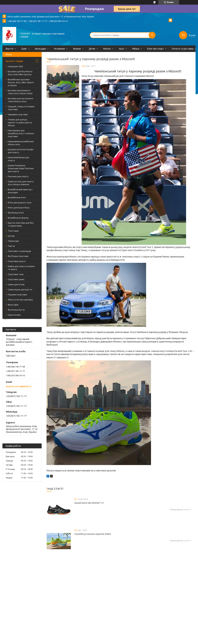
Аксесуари (40, 49)
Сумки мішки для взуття (20, 289)
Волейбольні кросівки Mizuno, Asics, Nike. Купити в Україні (21, 82)
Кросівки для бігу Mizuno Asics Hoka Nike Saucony (20, 73)
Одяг (24, 49)
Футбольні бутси (16, 310)
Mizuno (107, 49)
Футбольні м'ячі (16, 213)
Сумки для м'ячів (16, 284)
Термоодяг (13, 241)
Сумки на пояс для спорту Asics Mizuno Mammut (21, 183)
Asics (122, 49)
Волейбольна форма (18, 218)
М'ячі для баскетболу (19, 208)
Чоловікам (59, 49)
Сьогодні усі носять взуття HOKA (93, 534)
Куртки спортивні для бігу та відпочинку (21, 224)
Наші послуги (14, 315)
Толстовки (13, 231)
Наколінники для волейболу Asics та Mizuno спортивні (21, 133)
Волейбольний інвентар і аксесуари (20, 191)
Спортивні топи (16, 274)
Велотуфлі (13, 305)
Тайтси (11, 246)
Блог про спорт (155, 49)
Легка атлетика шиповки (20, 300)
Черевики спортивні (18, 114)
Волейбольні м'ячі (17, 197)
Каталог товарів (14, 61)
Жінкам (77, 49)
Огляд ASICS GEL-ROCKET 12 (89, 503)
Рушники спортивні (17, 295)
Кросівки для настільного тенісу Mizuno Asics (21, 100)
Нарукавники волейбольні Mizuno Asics (21, 143)
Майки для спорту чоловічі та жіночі (21, 268)
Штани (11, 236)
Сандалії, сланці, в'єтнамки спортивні (21, 108)
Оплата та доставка (183, 49)
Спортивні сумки (16, 279)
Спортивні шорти (17, 261)
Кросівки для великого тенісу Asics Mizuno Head (20, 92)
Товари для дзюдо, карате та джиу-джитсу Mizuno (20, 122)
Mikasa (136, 49)
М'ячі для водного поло (20, 203)
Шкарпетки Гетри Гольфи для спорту (21, 151)
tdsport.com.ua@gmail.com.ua (20, 386)
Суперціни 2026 (15, 66)
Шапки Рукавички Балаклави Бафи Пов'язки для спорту (21, 168)
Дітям (92, 49)
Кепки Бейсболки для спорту (18, 159)
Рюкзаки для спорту (18, 176)
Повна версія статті (180, 510)
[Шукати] (152, 35)
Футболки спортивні (18, 256)
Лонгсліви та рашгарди (19, 251)
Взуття (9, 49)
